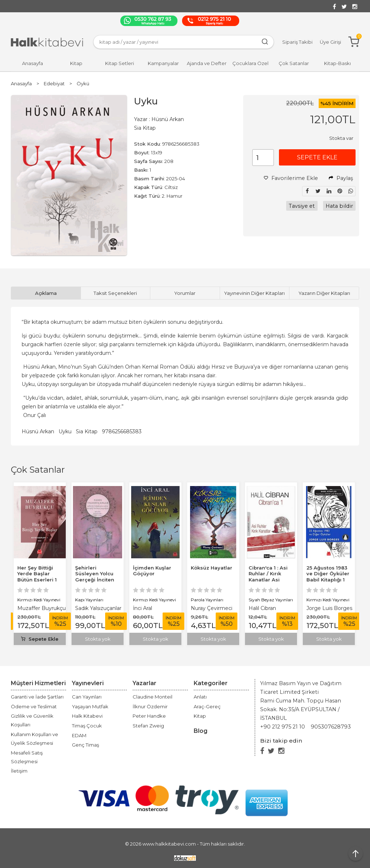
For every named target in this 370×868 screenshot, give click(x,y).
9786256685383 (122, 431)
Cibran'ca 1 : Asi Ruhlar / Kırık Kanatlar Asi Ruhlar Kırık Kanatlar (268, 580)
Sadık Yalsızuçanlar (98, 608)
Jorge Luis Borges (329, 608)
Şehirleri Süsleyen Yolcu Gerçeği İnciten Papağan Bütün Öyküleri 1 (95, 580)
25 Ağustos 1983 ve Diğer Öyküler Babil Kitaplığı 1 (328, 574)
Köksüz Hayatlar (212, 568)
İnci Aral (143, 608)
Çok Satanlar (38, 470)
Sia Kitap (87, 431)
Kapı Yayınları (89, 600)
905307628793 (331, 727)
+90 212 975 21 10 (283, 727)
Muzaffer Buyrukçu (42, 608)
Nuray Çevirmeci (212, 608)
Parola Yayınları (207, 600)
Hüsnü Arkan (38, 431)
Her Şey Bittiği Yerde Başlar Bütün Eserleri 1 (37, 574)
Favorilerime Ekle (291, 178)
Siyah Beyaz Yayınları (271, 600)
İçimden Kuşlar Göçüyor (152, 571)
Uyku (65, 431)
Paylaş (341, 178)
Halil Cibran (262, 608)
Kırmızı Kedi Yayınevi (39, 600)
